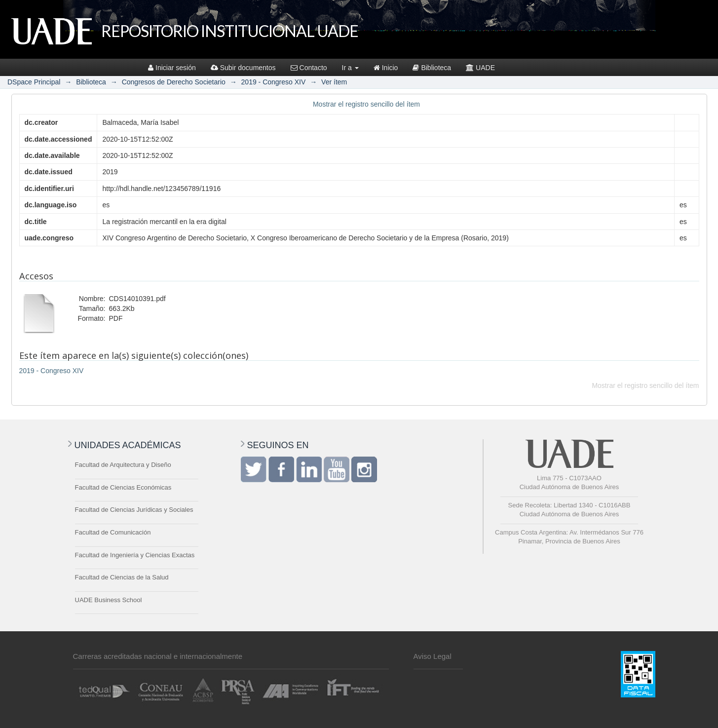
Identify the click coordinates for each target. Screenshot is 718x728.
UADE (480, 68)
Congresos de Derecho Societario (174, 82)
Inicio (386, 68)
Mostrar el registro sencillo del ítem (366, 104)
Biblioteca (432, 68)
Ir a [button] (350, 68)
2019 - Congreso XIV (274, 82)
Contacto (309, 68)
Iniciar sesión (172, 68)
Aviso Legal (433, 656)
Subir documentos (243, 68)
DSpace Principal (34, 82)
